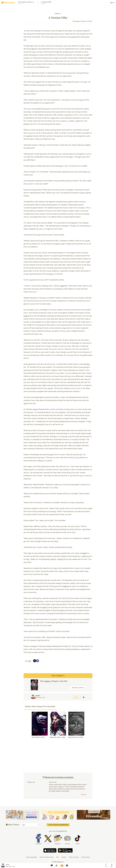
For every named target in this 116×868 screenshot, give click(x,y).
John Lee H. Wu (40, 697)
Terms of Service (74, 857)
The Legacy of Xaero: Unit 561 (54, 681)
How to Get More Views (47, 857)
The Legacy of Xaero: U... (26, 2)
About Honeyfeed (32, 857)
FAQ (58, 857)
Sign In (112, 3)
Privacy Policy (86, 857)
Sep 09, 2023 (53, 782)
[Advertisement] (58, 756)
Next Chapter (58, 676)
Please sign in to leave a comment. (58, 777)
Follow (76, 697)
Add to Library (78, 688)
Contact (64, 857)
